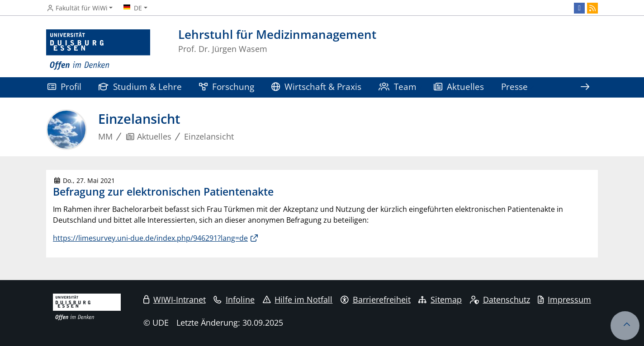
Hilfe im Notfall (298, 299)
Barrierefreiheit (376, 299)
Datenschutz (500, 299)
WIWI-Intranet (175, 299)
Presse (514, 86)
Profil (64, 86)
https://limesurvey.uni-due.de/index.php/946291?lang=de (150, 238)
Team (398, 86)
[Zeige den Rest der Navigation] (585, 87)
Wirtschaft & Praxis (316, 86)
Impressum (564, 299)
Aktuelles (459, 86)
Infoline (234, 299)
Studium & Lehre (140, 86)
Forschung (227, 86)
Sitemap (440, 299)
